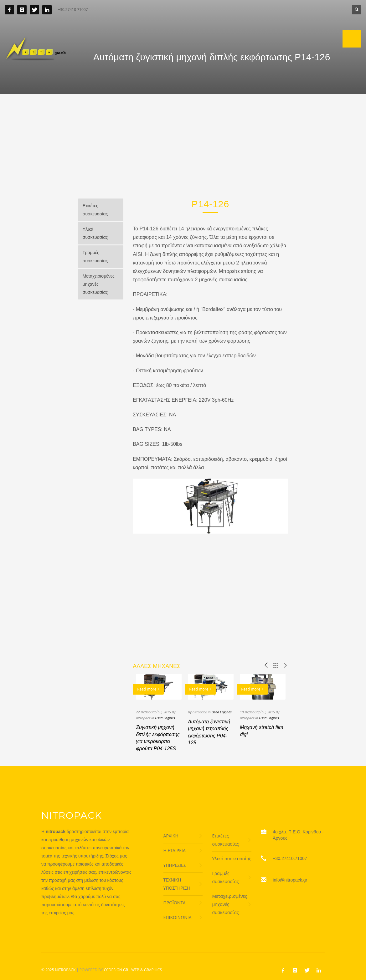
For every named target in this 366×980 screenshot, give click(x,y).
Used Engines (165, 718)
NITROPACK (65, 970)
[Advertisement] (183, 141)
